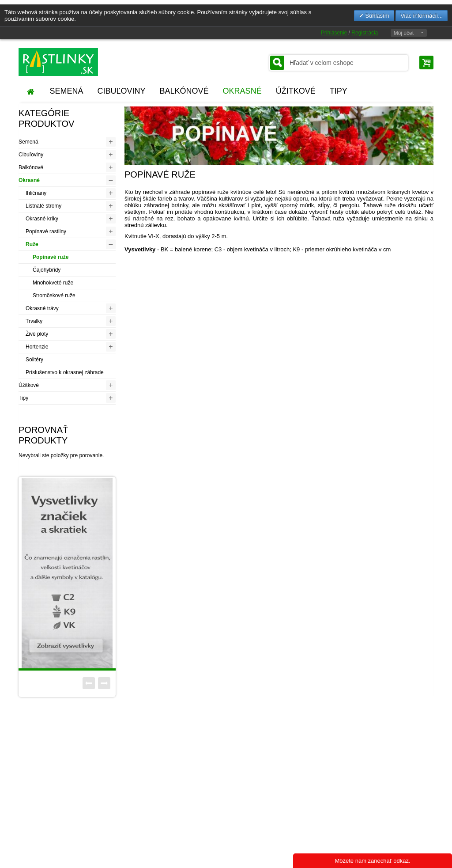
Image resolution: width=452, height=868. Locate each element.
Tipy (23, 398)
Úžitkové (29, 385)
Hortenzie (37, 347)
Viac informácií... (422, 16)
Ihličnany (36, 193)
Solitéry (34, 360)
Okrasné (29, 180)
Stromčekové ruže (54, 296)
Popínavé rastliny (46, 231)
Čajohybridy (47, 270)
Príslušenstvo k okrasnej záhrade (65, 372)
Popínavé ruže (51, 257)
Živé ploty (37, 334)
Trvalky (34, 321)
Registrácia (365, 33)
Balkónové (31, 167)
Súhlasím (377, 16)
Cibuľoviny (31, 155)
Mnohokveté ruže (53, 283)
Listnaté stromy (43, 206)
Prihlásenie (334, 33)
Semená (28, 142)
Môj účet (404, 33)
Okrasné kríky (42, 219)
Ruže (32, 244)
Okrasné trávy (42, 308)
